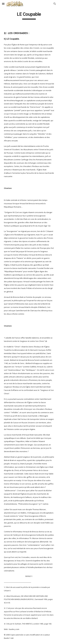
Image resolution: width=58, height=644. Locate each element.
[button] (3, 4)
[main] (29, 15)
